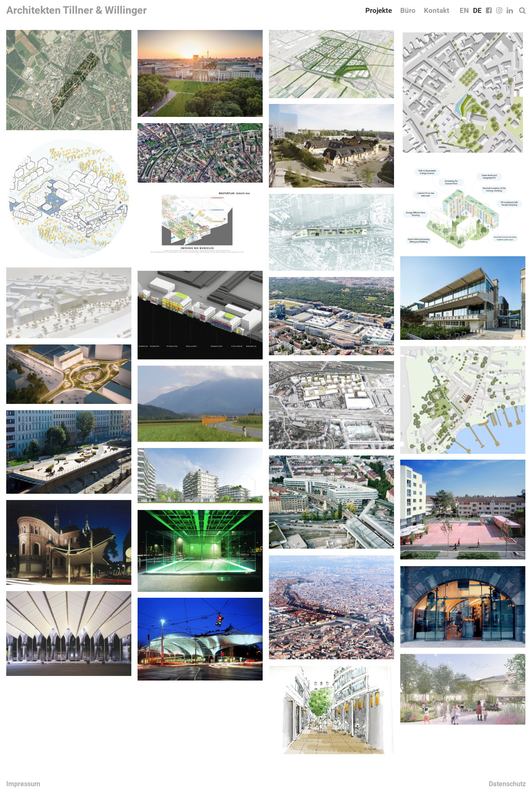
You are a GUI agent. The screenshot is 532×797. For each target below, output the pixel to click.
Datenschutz (507, 784)
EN (464, 10)
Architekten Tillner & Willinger (76, 10)
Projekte (379, 10)
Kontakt (437, 10)
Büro (408, 10)
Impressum (23, 784)
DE (477, 10)
